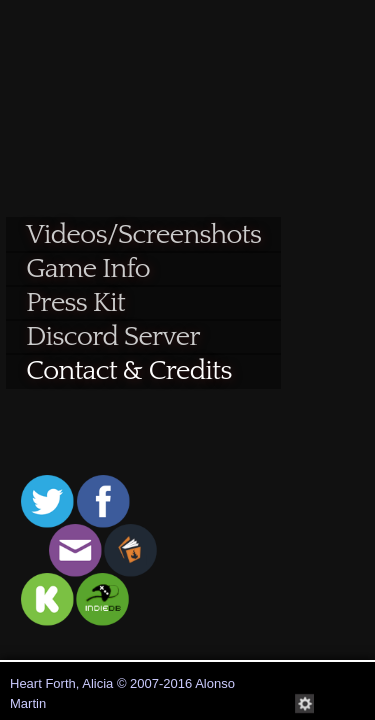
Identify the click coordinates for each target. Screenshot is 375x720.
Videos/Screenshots (143, 234)
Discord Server (113, 336)
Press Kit (75, 302)
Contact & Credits (128, 370)
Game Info (88, 268)
